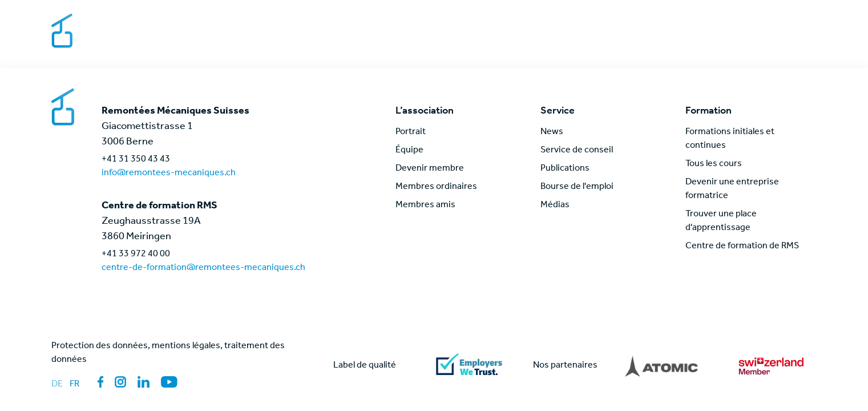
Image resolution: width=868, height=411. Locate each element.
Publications (565, 169)
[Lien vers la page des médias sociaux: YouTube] (169, 382)
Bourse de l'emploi (649, 22)
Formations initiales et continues (730, 139)
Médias (769, 22)
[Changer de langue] (807, 22)
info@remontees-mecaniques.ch (169, 174)
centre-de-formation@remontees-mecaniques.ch (203, 268)
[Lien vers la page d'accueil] (110, 32)
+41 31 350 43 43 (136, 160)
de (57, 385)
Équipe (409, 151)
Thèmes (633, 42)
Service (579, 42)
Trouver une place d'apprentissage (721, 221)
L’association (514, 42)
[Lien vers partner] (661, 366)
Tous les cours (714, 164)
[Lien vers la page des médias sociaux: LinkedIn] (144, 382)
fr (74, 385)
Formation (693, 42)
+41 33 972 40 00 (136, 255)
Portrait (411, 132)
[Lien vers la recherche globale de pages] (782, 42)
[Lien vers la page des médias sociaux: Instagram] (120, 382)
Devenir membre (430, 169)
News (747, 42)
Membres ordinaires (436, 187)
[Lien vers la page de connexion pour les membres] (811, 42)
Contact (721, 22)
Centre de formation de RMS (742, 247)
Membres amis (425, 205)
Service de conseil (577, 151)
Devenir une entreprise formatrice (732, 190)
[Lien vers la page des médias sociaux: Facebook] (100, 382)
